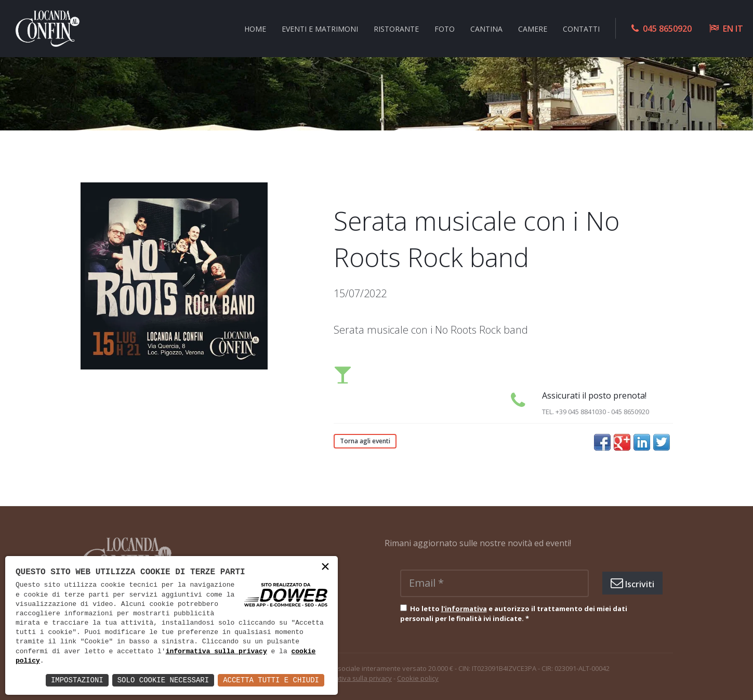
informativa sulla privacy (216, 652)
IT (739, 29)
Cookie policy (418, 678)
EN (728, 29)
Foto (445, 28)
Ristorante (396, 28)
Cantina (486, 28)
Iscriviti (632, 583)
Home (255, 28)
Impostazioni (77, 680)
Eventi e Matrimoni (320, 28)
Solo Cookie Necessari (163, 680)
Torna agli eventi (365, 441)
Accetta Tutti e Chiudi (271, 680)
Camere (533, 28)
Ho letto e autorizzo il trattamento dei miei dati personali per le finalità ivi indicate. (514, 614)
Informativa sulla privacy (353, 678)
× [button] (325, 568)
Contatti (581, 28)
